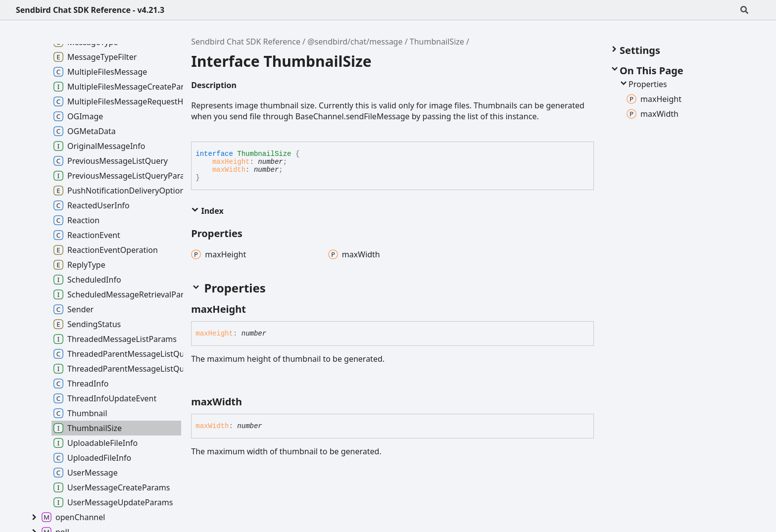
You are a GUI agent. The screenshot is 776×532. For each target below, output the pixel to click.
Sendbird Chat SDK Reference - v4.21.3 (90, 10)
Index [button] (207, 211)
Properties (643, 84)
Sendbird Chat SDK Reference (246, 42)
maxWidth (229, 170)
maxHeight (231, 162)
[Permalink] (244, 86)
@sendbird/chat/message (355, 42)
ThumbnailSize (437, 42)
